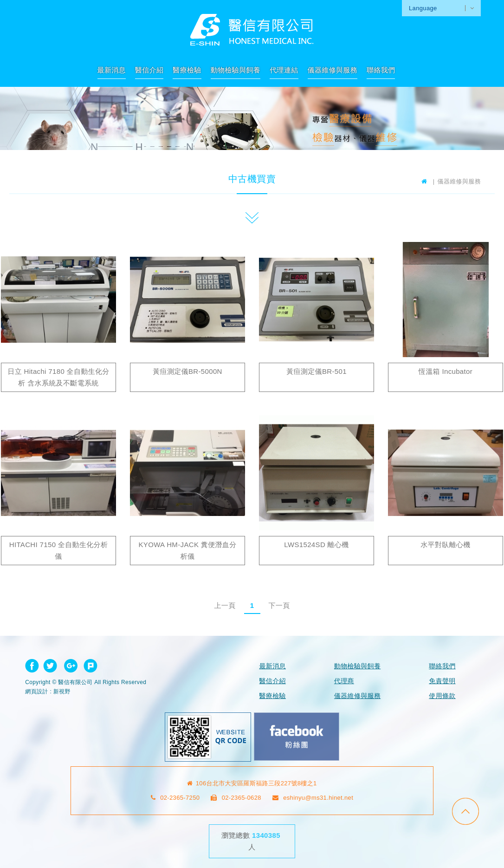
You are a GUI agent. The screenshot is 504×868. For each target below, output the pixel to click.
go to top (465, 811)
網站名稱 (252, 30)
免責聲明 (442, 681)
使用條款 (442, 696)
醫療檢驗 (187, 70)
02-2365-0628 (236, 798)
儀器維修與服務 (333, 70)
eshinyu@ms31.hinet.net (313, 798)
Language (423, 8)
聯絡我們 (381, 70)
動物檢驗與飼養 (236, 70)
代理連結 (284, 70)
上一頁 (225, 605)
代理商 (344, 681)
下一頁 (279, 605)
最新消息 (112, 70)
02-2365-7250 (175, 798)
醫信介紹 (149, 70)
